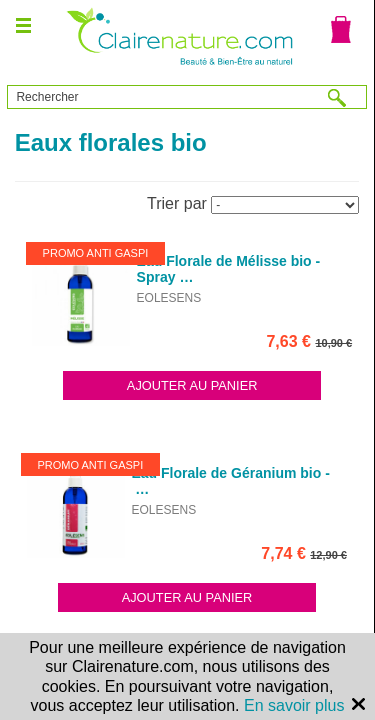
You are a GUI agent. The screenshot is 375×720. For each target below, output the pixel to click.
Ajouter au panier (192, 385)
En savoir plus (294, 705)
